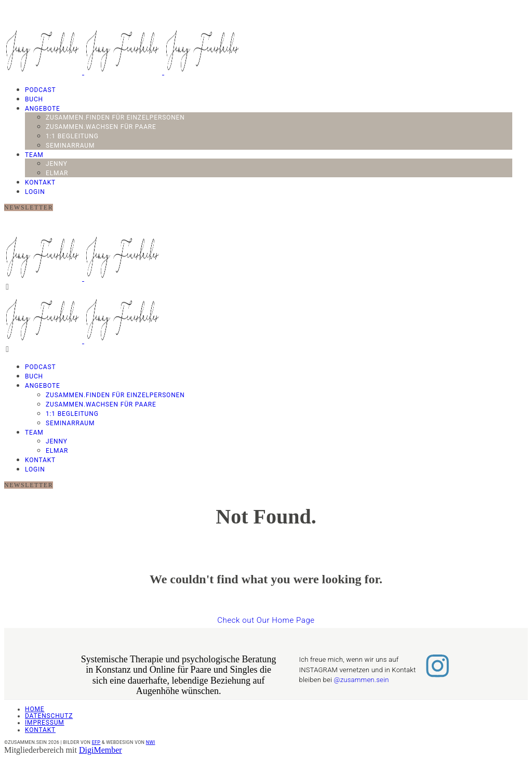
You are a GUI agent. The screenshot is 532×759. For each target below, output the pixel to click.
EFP (96, 742)
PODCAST (41, 90)
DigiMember (101, 750)
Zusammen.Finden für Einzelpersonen (115, 117)
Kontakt (40, 182)
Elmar (57, 173)
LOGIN (35, 192)
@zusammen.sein (362, 680)
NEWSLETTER (29, 207)
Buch (34, 99)
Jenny (57, 164)
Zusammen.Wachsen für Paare (101, 127)
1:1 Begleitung (72, 136)
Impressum (45, 723)
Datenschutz (49, 716)
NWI (151, 742)
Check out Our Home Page (266, 620)
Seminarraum (70, 146)
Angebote (43, 109)
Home (35, 709)
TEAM (34, 155)
